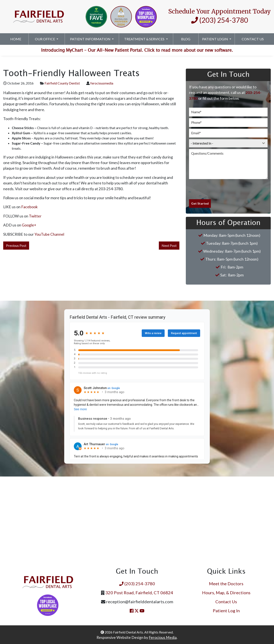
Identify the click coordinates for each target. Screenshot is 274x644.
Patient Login (215, 39)
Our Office (45, 39)
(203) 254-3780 (220, 20)
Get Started (200, 203)
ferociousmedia (102, 83)
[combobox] (228, 143)
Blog (186, 39)
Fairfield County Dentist (62, 83)
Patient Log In (226, 610)
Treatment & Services (145, 39)
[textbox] (224, 143)
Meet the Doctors (226, 583)
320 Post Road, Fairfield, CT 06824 (139, 592)
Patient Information (91, 39)
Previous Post (16, 245)
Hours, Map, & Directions (226, 592)
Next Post (169, 245)
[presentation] (222, 189)
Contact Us (253, 39)
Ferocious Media (163, 637)
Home (16, 39)
